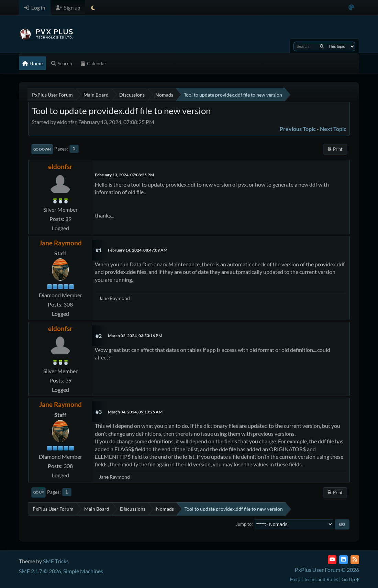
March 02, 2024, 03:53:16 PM (135, 336)
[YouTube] (332, 560)
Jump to (244, 524)
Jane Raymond (60, 243)
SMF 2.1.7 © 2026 (40, 571)
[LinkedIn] (343, 560)
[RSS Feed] (355, 560)
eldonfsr (60, 167)
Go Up (38, 492)
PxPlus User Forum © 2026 (327, 570)
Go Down (42, 149)
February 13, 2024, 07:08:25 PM (124, 175)
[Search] (322, 46)
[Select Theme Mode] (93, 8)
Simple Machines (83, 571)
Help (295, 579)
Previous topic (298, 129)
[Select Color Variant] (351, 8)
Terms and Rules (321, 579)
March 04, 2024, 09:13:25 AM (135, 412)
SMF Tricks (56, 561)
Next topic (333, 129)
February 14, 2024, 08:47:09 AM (138, 250)
